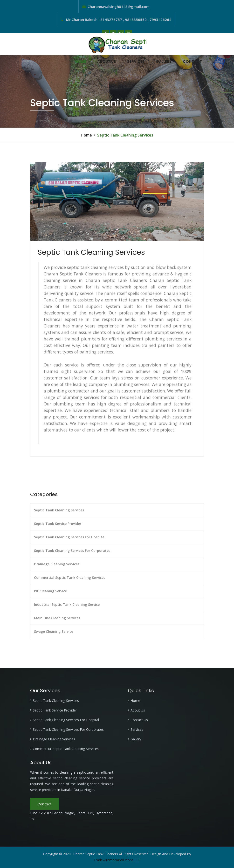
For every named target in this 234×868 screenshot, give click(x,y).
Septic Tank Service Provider (58, 524)
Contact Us (139, 720)
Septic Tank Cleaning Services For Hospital (70, 537)
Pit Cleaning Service (50, 591)
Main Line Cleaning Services (57, 618)
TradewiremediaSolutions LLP (117, 860)
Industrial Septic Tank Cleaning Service (67, 604)
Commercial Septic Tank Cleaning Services (70, 578)
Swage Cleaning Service (54, 631)
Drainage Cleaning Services (57, 564)
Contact (192, 62)
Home (81, 62)
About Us (107, 62)
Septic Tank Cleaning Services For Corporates (72, 551)
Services (136, 62)
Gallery (164, 62)
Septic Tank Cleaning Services (59, 510)
